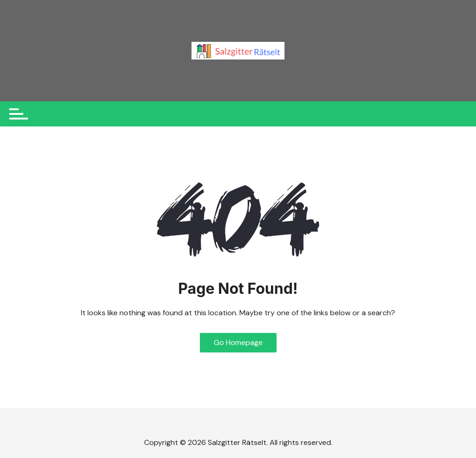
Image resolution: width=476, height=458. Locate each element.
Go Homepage (238, 342)
